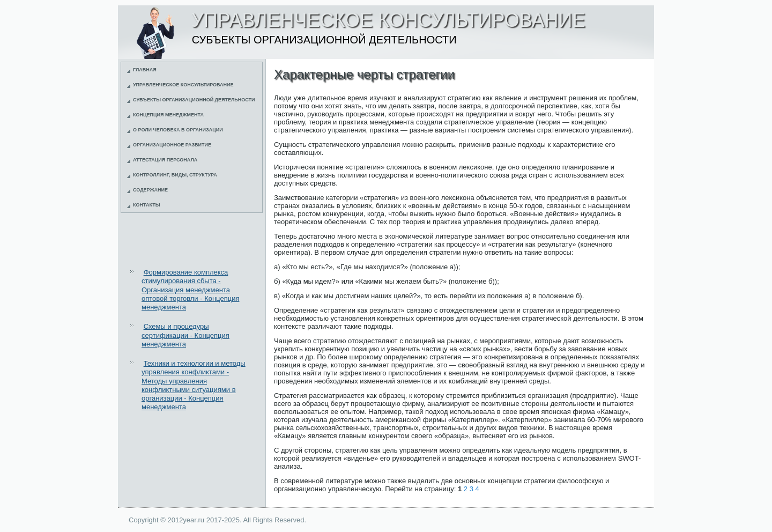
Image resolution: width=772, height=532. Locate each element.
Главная (145, 70)
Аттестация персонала (165, 160)
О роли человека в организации (178, 130)
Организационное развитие (172, 145)
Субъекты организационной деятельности (194, 100)
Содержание (150, 190)
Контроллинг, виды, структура (175, 175)
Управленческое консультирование (183, 85)
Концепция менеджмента (168, 115)
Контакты (146, 205)
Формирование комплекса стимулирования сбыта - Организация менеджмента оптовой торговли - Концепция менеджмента (190, 290)
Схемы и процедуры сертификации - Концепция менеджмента (185, 335)
